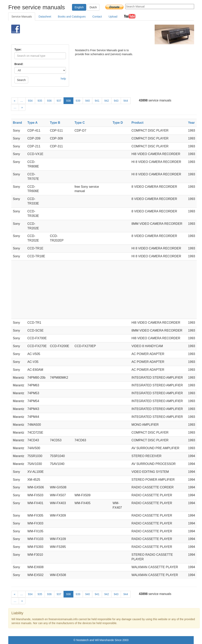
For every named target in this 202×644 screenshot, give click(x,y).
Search (21, 80)
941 (97, 101)
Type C (80, 123)
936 (49, 101)
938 (68, 101)
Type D (118, 123)
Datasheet (45, 17)
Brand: (19, 64)
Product (137, 123)
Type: (18, 49)
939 (78, 101)
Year (191, 123)
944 (126, 101)
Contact (97, 17)
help (63, 79)
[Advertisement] (96, 34)
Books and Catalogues (72, 17)
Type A (33, 123)
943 (116, 101)
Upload (113, 17)
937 (59, 101)
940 (87, 101)
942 (107, 101)
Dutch (93, 7)
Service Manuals (22, 17)
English (79, 7)
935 (40, 101)
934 (30, 101)
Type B (55, 123)
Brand (17, 123)
